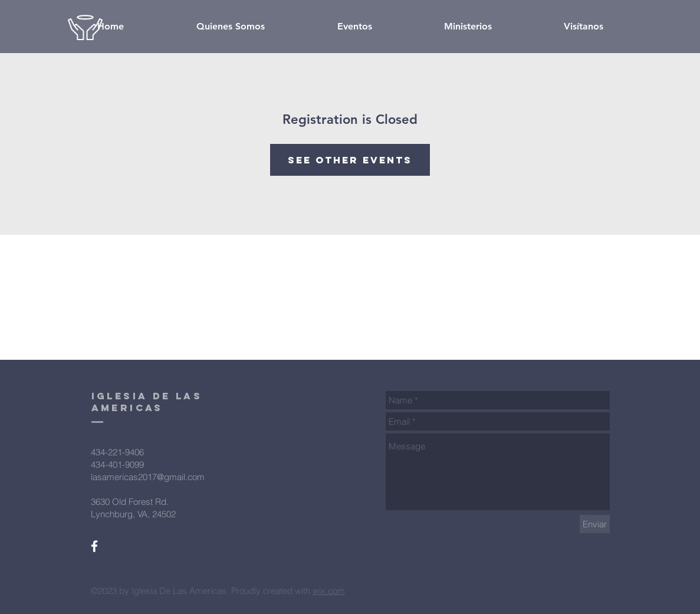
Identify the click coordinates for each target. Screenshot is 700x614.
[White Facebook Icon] (94, 546)
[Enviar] (595, 524)
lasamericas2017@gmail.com (148, 477)
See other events (350, 160)
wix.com (329, 591)
